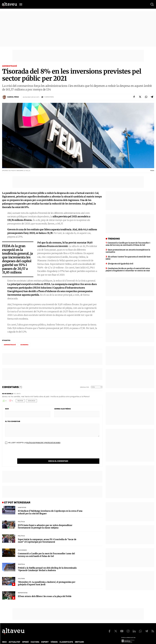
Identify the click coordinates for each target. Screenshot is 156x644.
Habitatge (22, 502)
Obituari (79, 637)
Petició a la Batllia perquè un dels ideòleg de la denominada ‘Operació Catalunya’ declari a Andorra (47, 564)
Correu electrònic (63, 409)
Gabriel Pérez (13, 97)
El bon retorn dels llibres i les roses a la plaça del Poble (45, 591)
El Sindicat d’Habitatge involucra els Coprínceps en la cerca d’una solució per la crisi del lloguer (50, 507)
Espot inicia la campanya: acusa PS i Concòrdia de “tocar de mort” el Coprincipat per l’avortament (47, 535)
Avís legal (89, 640)
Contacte (15, 640)
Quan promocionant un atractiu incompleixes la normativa (128, 251)
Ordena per (85, 387)
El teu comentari (13, 421)
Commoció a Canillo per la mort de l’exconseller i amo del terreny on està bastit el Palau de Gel (46, 549)
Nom (7, 409)
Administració (10, 66)
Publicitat (27, 640)
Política (21, 516)
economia (24, 345)
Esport (45, 637)
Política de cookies (73, 640)
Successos (22, 545)
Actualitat (14, 637)
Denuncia (32, 401)
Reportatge (23, 587)
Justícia (21, 559)
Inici (4, 637)
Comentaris (49, 97)
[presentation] (25, 453)
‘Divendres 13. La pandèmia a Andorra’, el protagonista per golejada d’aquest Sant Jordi (47, 578)
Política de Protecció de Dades (48, 640)
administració (10, 345)
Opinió (25, 637)
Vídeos (54, 637)
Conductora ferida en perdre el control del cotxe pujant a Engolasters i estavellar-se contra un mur (128, 269)
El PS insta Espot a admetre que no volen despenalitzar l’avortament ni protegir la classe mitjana (45, 521)
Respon (20, 401)
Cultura (21, 573)
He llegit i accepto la (33, 443)
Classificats (66, 637)
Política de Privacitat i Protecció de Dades (43, 443)
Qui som (6, 640)
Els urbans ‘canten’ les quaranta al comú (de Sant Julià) (128, 258)
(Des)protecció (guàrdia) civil (121, 264)
